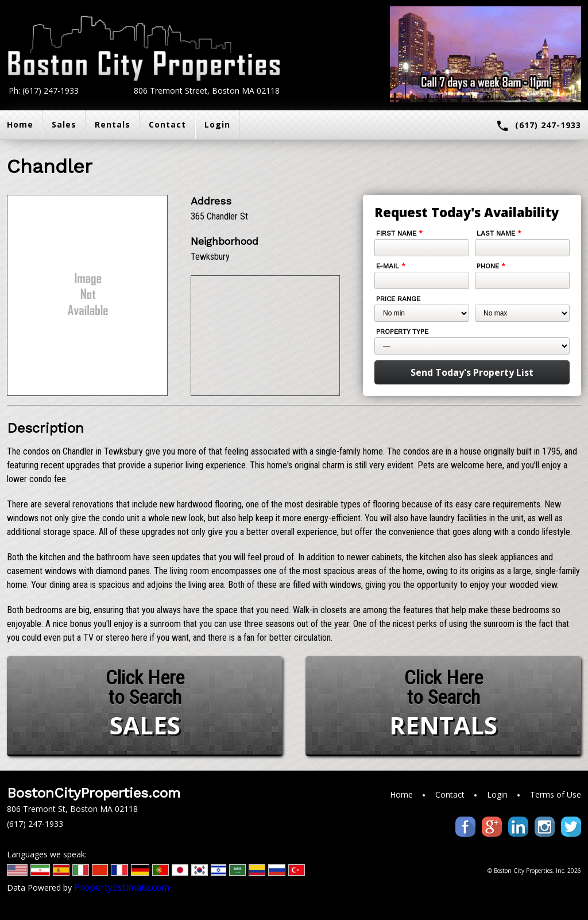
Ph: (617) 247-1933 (44, 91)
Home (401, 794)
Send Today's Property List (472, 372)
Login (217, 124)
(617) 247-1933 (538, 126)
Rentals (113, 124)
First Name (399, 233)
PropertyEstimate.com (122, 887)
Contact (167, 124)
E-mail (391, 266)
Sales (64, 124)
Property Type (402, 332)
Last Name (499, 233)
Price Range (398, 299)
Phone (491, 266)
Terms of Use (556, 794)
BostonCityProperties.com (94, 793)
